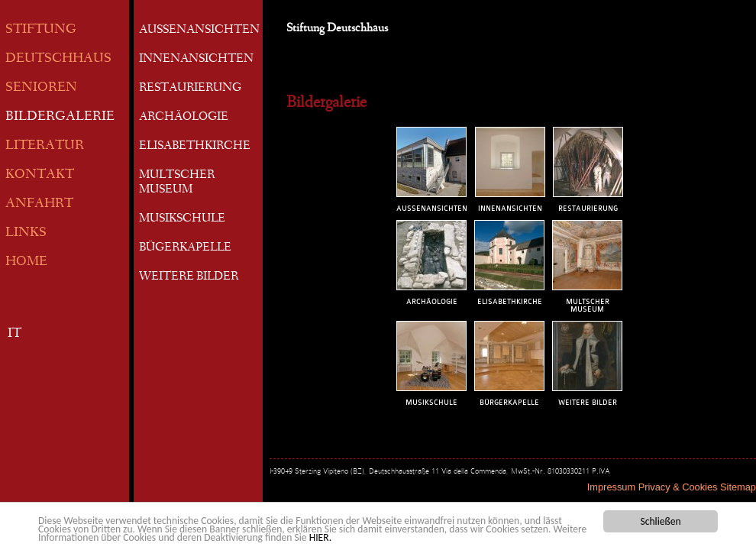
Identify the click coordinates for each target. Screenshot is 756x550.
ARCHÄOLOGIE (184, 118)
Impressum (611, 487)
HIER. (320, 538)
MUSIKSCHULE (182, 219)
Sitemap (738, 487)
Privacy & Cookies (678, 487)
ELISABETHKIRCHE (195, 147)
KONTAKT (40, 175)
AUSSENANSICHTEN (199, 31)
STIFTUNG (41, 30)
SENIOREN (41, 88)
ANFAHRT (39, 204)
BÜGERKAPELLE (185, 248)
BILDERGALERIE (60, 117)
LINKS (26, 233)
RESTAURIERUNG (190, 89)
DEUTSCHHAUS (58, 59)
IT (15, 334)
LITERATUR (45, 146)
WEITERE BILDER (189, 277)
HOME (26, 262)
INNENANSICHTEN (196, 60)
